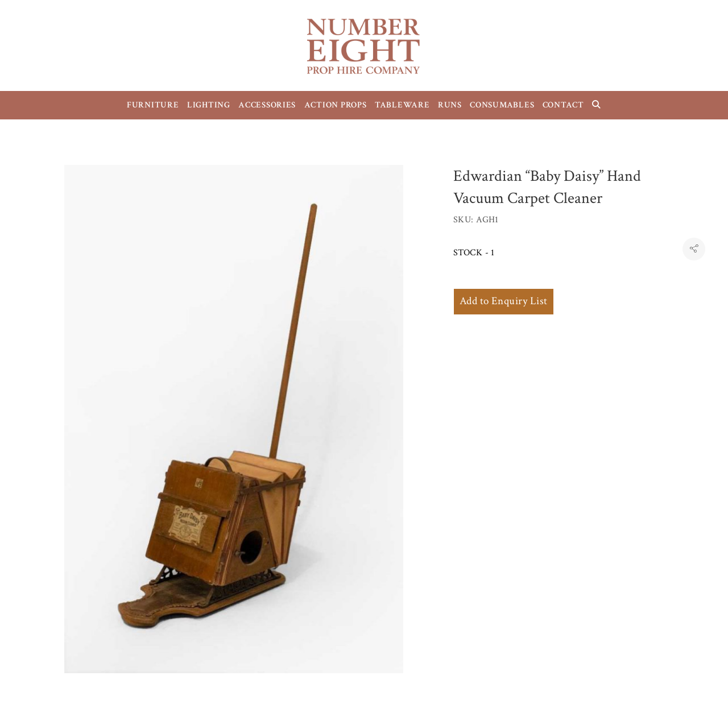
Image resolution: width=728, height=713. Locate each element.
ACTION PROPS (336, 105)
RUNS (450, 105)
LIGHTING (209, 105)
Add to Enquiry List (504, 301)
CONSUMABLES (502, 105)
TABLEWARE (402, 105)
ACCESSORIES (267, 105)
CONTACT (563, 105)
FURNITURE (153, 105)
